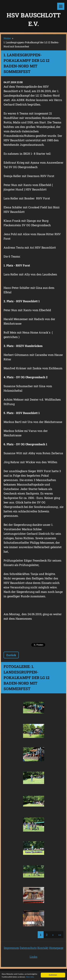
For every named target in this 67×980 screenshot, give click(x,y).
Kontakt (43, 948)
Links (33, 957)
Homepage (56, 948)
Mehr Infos (30, 977)
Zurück (11, 655)
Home (7, 38)
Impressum (11, 948)
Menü (61, 6)
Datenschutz (28, 948)
